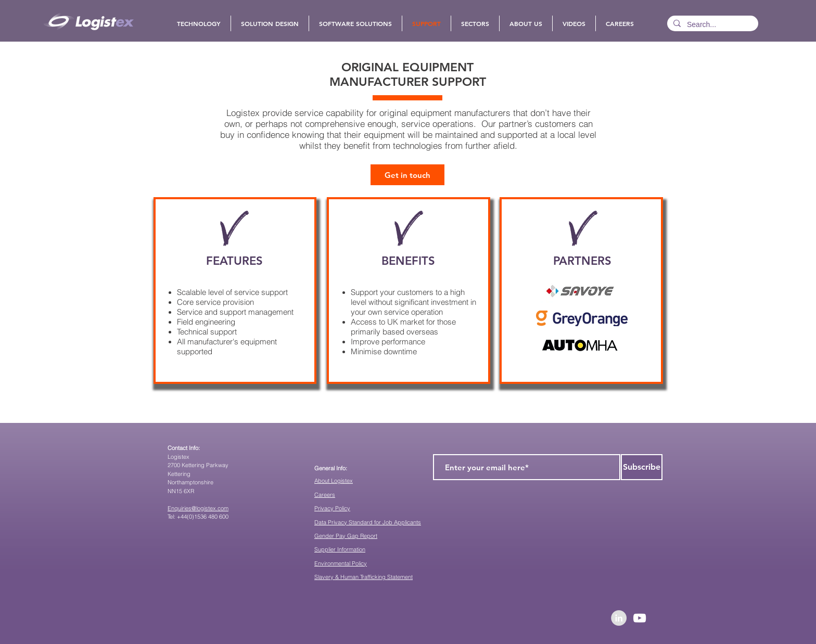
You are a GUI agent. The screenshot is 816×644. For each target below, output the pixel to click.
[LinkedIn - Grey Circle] (619, 618)
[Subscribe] (642, 467)
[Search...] (712, 25)
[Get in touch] (407, 175)
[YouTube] (640, 618)
